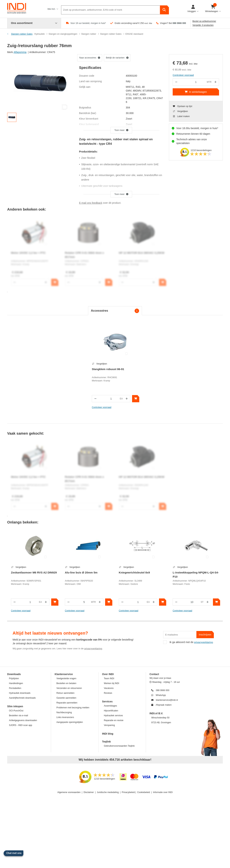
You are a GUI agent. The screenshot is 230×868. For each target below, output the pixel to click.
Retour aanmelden (65, 693)
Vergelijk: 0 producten (203, 25)
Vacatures (109, 688)
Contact (154, 674)
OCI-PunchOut (16, 711)
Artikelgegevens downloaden (23, 720)
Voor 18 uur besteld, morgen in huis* (88, 23)
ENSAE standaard (134, 34)
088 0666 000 (179, 23)
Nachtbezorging (64, 712)
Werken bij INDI (111, 683)
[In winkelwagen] (136, 399)
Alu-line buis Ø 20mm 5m (81, 572)
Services (107, 701)
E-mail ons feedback (91, 203)
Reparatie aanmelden (67, 703)
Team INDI (109, 678)
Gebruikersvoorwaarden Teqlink (119, 746)
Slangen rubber (89, 34)
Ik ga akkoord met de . (188, 642)
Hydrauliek (40, 34)
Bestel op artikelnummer (204, 21)
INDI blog (108, 734)
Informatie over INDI (163, 792)
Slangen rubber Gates (111, 34)
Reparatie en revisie (114, 720)
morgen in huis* (209, 128)
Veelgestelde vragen (66, 678)
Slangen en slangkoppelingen (63, 34)
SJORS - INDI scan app (21, 725)
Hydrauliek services (113, 716)
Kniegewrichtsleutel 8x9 (134, 572)
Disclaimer (89, 792)
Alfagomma (20, 52)
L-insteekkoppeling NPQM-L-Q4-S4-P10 (196, 575)
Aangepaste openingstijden (70, 722)
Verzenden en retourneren (69, 688)
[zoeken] (164, 9)
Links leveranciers (65, 717)
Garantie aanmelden (66, 698)
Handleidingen (16, 683)
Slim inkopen (15, 706)
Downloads (14, 674)
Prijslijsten (14, 678)
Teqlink (106, 742)
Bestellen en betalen (66, 683)
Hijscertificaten (111, 711)
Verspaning (109, 725)
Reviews (108, 693)
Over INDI (108, 674)
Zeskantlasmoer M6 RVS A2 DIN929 (34, 572)
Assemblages (110, 706)
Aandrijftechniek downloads (22, 698)
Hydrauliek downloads (20, 693)
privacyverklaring (93, 649)
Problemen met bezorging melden (73, 708)
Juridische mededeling (108, 792)
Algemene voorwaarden (69, 792)
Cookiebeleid (144, 792)
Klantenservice (64, 674)
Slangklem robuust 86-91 (108, 369)
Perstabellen (15, 688)
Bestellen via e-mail (19, 716)
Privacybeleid (128, 792)
